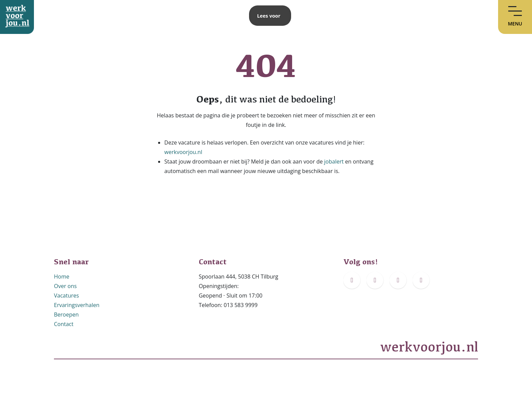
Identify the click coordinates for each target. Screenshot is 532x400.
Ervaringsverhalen (77, 305)
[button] (269, 16)
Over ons (65, 286)
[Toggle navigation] (515, 17)
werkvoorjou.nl (183, 152)
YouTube (401, 293)
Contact (64, 324)
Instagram (379, 293)
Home (62, 277)
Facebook (355, 293)
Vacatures (66, 296)
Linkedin (423, 293)
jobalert (334, 161)
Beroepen (66, 315)
